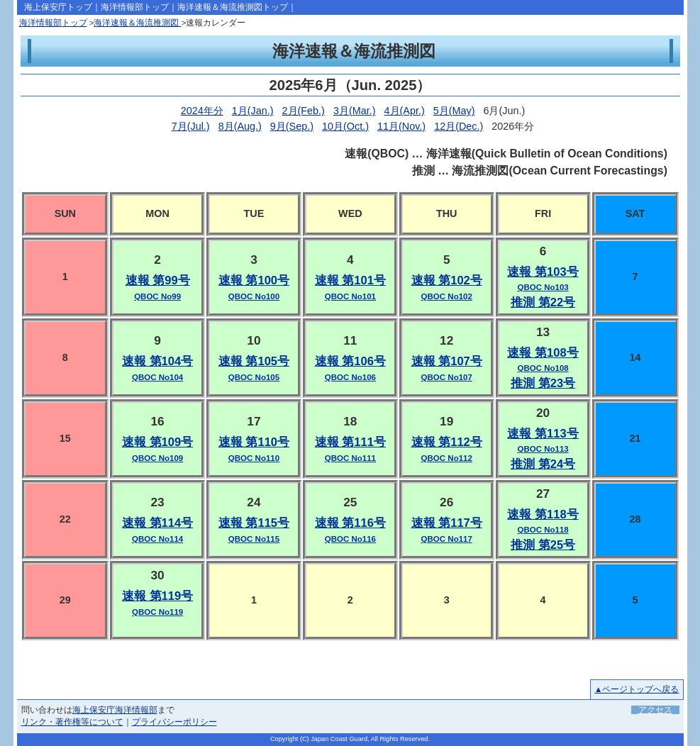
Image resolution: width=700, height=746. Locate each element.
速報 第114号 (157, 523)
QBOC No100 (254, 296)
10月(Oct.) (345, 126)
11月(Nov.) (401, 126)
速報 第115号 (254, 523)
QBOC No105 (254, 377)
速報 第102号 (447, 280)
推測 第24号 (543, 464)
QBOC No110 (254, 458)
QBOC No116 (350, 539)
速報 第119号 (157, 596)
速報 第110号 (254, 442)
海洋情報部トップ (135, 7)
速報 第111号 (350, 442)
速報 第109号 (157, 442)
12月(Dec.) (459, 126)
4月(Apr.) (405, 111)
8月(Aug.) (240, 126)
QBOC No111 (350, 458)
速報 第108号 (543, 353)
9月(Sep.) (292, 126)
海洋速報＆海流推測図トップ (233, 7)
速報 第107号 (447, 361)
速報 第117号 (447, 523)
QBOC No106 (350, 377)
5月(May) (454, 111)
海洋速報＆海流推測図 (137, 23)
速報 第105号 (254, 361)
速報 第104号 (157, 361)
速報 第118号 (543, 514)
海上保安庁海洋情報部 (115, 710)
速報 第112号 (447, 442)
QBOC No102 (447, 296)
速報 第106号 (350, 361)
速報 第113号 (543, 434)
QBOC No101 (350, 296)
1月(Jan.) (253, 111)
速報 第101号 (350, 280)
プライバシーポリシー (174, 722)
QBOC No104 (157, 377)
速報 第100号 (254, 280)
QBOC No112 (447, 458)
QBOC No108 (543, 368)
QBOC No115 (254, 539)
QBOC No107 (447, 377)
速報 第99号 (158, 280)
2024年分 (202, 111)
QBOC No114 (157, 539)
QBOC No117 (447, 539)
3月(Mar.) (355, 111)
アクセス (655, 710)
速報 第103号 (543, 272)
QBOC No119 (157, 612)
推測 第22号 (543, 302)
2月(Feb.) (304, 111)
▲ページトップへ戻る (637, 689)
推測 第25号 (543, 545)
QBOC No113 (543, 449)
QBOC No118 (543, 530)
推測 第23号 (543, 383)
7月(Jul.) (191, 126)
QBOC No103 (543, 287)
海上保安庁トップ (58, 7)
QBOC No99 (157, 296)
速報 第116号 (350, 523)
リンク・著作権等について (72, 722)
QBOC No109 (157, 458)
